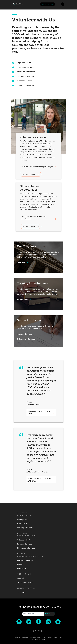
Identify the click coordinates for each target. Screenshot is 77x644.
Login (23, 593)
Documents (21, 568)
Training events (23, 300)
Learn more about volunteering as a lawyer (37, 167)
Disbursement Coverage (26, 339)
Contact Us (21, 578)
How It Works (22, 524)
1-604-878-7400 (27, 582)
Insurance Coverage (24, 334)
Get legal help (48, 4)
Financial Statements (25, 560)
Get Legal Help (23, 520)
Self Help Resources (25, 528)
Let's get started (31, 174)
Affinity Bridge (38, 639)
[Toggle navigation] (63, 4)
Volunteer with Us (24, 540)
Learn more (21, 263)
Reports (20, 564)
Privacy (38, 631)
